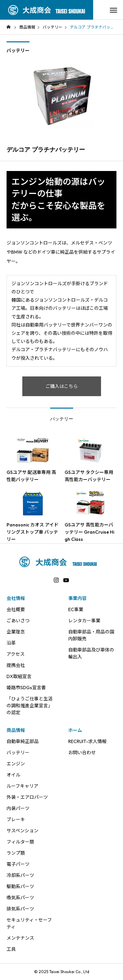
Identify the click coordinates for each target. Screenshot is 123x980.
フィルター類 (20, 842)
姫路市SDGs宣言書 (26, 688)
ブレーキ (16, 820)
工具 (11, 949)
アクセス (16, 654)
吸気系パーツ (20, 898)
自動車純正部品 (23, 741)
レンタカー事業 (84, 621)
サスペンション (22, 831)
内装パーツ (18, 808)
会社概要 (16, 609)
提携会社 (16, 665)
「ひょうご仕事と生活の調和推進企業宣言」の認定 (30, 706)
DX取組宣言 (19, 676)
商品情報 (16, 730)
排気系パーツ (20, 909)
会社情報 (16, 598)
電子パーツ (18, 864)
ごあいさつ (18, 621)
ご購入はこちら (62, 386)
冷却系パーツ (20, 875)
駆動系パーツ (20, 886)
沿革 (11, 643)
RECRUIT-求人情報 (87, 741)
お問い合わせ (82, 753)
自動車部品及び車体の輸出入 (91, 653)
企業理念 (16, 632)
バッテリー (18, 51)
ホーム (75, 730)
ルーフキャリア (22, 786)
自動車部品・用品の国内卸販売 (91, 635)
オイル (13, 775)
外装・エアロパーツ (27, 797)
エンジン (16, 764)
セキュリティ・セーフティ (29, 923)
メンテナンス (20, 938)
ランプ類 (16, 853)
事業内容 (77, 598)
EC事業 (76, 609)
